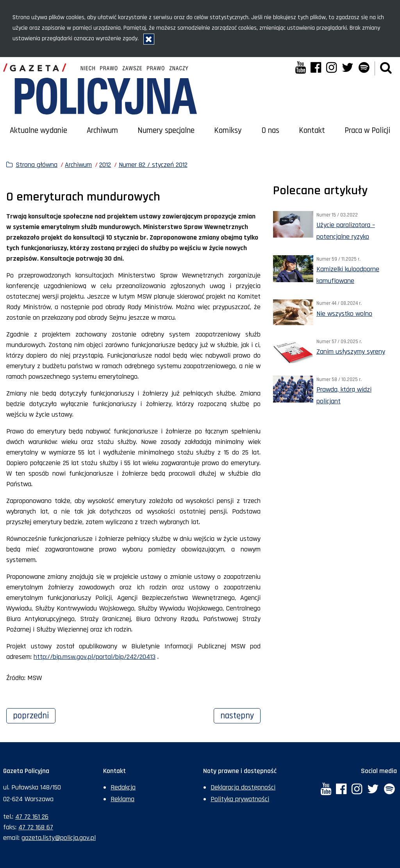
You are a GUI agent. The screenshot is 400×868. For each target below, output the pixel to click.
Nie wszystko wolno (344, 314)
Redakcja (123, 787)
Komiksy (228, 131)
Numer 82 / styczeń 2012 (153, 165)
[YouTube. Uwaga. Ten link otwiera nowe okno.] (300, 68)
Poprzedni (34, 715)
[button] (386, 68)
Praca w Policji (367, 131)
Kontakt (312, 131)
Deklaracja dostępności (243, 787)
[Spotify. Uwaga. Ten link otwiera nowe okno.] (363, 68)
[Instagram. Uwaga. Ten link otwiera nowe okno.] (331, 68)
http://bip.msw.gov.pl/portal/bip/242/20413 (95, 657)
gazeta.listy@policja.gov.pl (59, 838)
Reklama (122, 799)
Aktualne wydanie (38, 131)
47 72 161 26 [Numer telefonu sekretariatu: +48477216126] (32, 817)
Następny (240, 715)
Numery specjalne (166, 131)
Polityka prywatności (240, 799)
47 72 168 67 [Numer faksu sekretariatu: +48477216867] (36, 827)
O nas (271, 131)
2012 (105, 165)
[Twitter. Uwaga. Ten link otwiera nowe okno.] (348, 68)
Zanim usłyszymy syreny (351, 352)
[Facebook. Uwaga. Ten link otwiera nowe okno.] (316, 68)
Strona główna (37, 165)
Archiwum (102, 131)
